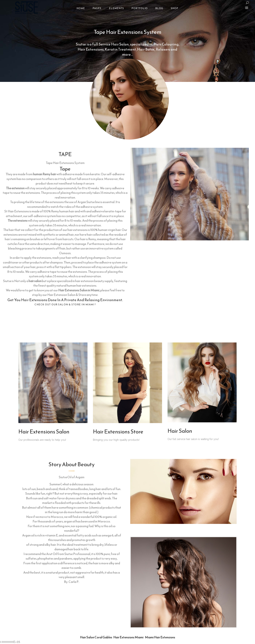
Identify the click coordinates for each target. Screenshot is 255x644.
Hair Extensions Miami (128, 637)
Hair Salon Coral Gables (96, 637)
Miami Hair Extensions (160, 637)
